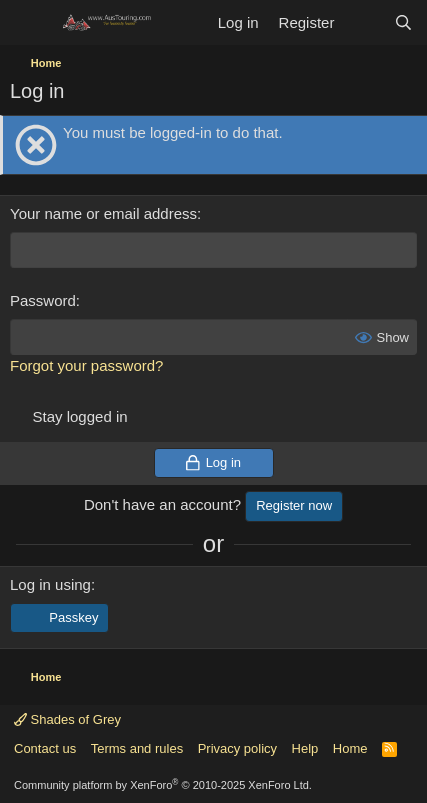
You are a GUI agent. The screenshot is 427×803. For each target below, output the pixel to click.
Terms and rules (137, 748)
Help (305, 748)
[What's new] (363, 22)
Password (43, 300)
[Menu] (27, 23)
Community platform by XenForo (163, 785)
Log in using (50, 584)
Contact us (45, 748)
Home (350, 748)
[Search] (403, 22)
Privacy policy (237, 748)
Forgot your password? (86, 365)
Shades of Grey (67, 719)
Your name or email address (103, 213)
